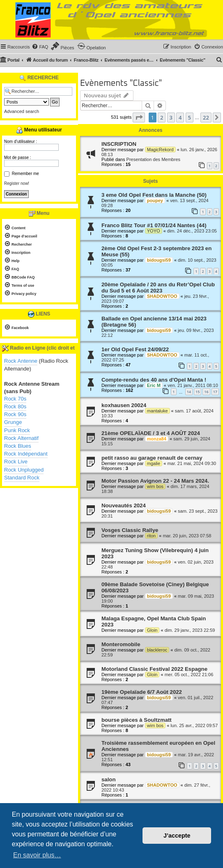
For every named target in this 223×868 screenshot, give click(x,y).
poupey (155, 200)
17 (215, 392)
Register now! (17, 183)
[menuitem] (40, 47)
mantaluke (157, 411)
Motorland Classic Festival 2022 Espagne (154, 669)
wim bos (155, 486)
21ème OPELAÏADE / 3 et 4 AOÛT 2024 (151, 433)
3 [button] (171, 117)
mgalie (154, 463)
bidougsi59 (159, 260)
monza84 (157, 439)
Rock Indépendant (26, 454)
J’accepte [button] (177, 836)
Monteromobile (121, 644)
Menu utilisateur (39, 130)
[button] (139, 117)
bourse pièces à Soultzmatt (137, 720)
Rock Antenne (21, 361)
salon (108, 779)
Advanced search (22, 111)
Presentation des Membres (153, 159)
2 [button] (162, 117)
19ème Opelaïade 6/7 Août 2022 (142, 692)
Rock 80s (15, 406)
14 (189, 392)
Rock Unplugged (24, 470)
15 (198, 392)
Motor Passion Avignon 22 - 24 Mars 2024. (155, 481)
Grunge (13, 422)
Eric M (154, 385)
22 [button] (206, 117)
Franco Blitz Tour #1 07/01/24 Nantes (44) (154, 225)
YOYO (154, 231)
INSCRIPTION (119, 144)
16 (206, 392)
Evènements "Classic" (121, 83)
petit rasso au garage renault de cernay (152, 458)
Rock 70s (15, 399)
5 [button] (190, 117)
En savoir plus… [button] (37, 855)
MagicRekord (160, 150)
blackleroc (157, 650)
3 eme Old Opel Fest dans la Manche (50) (154, 195)
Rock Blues (18, 446)
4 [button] (180, 117)
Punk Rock (17, 430)
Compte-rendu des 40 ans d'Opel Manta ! (154, 380)
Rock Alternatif (21, 438)
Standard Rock (22, 478)
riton (151, 536)
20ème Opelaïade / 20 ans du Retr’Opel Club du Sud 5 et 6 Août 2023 (158, 288)
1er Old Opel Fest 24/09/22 (135, 349)
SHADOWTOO (162, 296)
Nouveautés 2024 (124, 505)
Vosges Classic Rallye (130, 530)
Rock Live (16, 462)
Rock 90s (15, 414)
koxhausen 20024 (124, 405)
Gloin (152, 630)
